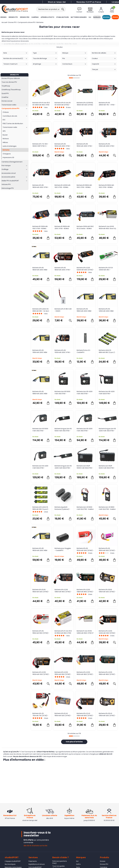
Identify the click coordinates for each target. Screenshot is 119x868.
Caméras (35, 17)
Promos (115, 17)
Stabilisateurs (62, 17)
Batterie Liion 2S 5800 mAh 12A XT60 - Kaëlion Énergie (107, 508)
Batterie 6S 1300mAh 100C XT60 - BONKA (40, 227)
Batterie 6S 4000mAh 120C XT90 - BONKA (63, 186)
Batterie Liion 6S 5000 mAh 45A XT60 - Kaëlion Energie (40, 430)
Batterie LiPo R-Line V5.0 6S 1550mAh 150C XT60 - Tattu (63, 632)
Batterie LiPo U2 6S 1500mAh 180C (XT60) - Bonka (85, 673)
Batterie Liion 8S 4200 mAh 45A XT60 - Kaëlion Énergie (85, 393)
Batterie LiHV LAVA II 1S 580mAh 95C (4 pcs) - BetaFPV (41, 508)
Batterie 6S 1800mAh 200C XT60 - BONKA (62, 227)
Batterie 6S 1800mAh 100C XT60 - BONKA (84, 186)
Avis (46, 107)
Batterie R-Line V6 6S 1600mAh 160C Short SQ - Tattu (107, 227)
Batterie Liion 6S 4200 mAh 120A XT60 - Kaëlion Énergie (40, 467)
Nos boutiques (10, 865)
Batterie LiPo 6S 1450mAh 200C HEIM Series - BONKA (106, 310)
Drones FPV (13, 17)
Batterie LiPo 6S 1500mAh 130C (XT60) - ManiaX (85, 549)
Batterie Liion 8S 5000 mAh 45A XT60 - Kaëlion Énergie (62, 393)
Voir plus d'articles (74, 742)
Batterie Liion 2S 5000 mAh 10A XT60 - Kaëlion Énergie (85, 508)
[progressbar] (74, 78)
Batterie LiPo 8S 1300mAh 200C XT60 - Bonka (63, 351)
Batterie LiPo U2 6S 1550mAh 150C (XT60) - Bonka (63, 673)
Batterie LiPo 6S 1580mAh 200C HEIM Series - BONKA (84, 310)
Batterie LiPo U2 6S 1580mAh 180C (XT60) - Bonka (107, 673)
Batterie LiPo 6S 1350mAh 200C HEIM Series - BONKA (40, 351)
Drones (3, 17)
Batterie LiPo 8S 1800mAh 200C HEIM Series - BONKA (40, 549)
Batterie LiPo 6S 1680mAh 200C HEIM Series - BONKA (40, 393)
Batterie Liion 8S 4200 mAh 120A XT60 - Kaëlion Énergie (107, 393)
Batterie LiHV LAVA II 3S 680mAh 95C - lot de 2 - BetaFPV (41, 310)
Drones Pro (25, 17)
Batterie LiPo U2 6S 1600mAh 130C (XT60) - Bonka (41, 673)
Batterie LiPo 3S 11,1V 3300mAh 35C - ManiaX (106, 269)
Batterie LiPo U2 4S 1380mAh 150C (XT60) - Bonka (85, 714)
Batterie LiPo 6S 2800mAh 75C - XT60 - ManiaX (107, 104)
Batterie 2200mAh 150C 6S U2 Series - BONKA (85, 227)
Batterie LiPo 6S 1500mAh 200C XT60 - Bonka (63, 145)
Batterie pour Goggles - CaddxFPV (63, 549)
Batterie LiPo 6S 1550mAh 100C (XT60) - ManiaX (107, 549)
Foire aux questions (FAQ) (60, 863)
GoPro (78, 865)
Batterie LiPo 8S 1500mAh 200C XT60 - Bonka (85, 145)
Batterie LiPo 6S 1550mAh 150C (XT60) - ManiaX (41, 632)
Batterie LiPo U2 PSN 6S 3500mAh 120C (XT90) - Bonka (85, 104)
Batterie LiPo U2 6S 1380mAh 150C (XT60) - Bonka (63, 591)
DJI (90, 17)
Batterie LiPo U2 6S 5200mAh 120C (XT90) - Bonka (85, 269)
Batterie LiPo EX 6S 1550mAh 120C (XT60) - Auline (41, 591)
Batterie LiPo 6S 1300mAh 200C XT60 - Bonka (107, 145)
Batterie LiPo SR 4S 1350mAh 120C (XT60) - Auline (107, 714)
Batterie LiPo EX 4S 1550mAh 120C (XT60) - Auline (63, 714)
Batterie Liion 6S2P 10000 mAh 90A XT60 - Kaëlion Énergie (85, 467)
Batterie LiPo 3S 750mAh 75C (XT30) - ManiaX (40, 714)
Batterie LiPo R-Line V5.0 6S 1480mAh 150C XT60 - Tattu (41, 104)
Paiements (33, 862)
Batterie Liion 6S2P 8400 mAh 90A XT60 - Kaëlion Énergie (107, 467)
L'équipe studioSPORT (13, 862)
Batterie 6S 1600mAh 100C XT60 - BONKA (106, 186)
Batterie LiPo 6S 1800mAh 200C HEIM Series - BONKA (40, 269)
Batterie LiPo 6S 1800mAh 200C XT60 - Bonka (63, 269)
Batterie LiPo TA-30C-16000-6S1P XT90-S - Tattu (40, 145)
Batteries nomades (79, 17)
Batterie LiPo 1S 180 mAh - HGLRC (63, 310)
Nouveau (106, 17)
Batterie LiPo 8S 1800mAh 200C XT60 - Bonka (41, 186)
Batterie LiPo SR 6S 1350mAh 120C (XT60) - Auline (107, 591)
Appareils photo (47, 17)
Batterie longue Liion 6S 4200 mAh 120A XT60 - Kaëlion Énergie (63, 467)
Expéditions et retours (37, 865)
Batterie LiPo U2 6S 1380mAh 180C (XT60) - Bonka (85, 591)
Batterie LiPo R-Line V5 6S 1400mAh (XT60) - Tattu (63, 104)
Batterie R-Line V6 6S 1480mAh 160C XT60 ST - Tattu (85, 632)
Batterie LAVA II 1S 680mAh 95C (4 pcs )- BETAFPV (107, 351)
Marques (97, 17)
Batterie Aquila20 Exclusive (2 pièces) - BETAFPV (62, 508)
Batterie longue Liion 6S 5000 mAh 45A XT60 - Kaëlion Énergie (63, 430)
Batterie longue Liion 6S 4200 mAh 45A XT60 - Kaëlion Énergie (107, 430)
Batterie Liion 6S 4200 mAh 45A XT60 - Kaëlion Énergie (85, 430)
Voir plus (59, 47)
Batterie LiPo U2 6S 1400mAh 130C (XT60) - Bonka (107, 632)
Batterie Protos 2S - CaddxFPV (84, 351)
